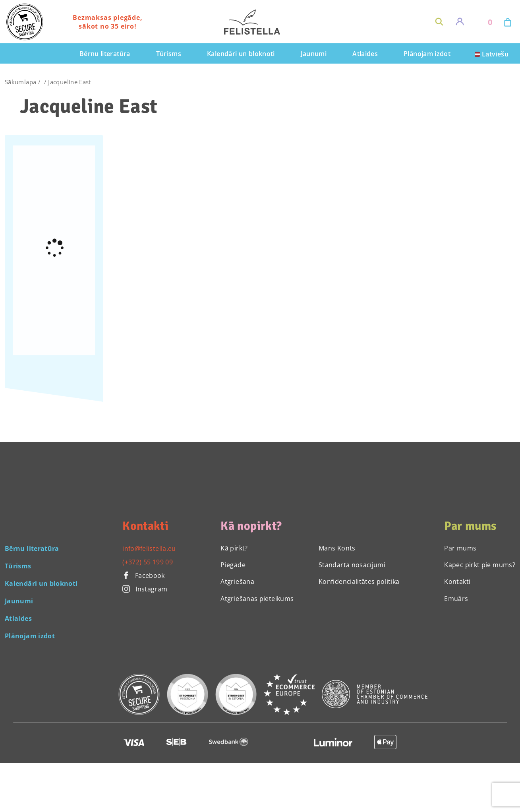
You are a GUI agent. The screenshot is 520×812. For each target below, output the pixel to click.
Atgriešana (237, 581)
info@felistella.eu (149, 548)
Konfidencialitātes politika (359, 581)
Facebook (144, 576)
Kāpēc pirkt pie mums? (480, 565)
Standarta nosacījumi (352, 565)
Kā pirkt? (234, 548)
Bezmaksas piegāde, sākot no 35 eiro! (107, 22)
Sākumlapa (20, 82)
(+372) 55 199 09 (148, 562)
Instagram (145, 589)
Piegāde (233, 565)
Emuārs (456, 599)
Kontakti (457, 581)
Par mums (460, 548)
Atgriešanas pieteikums (257, 599)
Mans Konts (337, 548)
